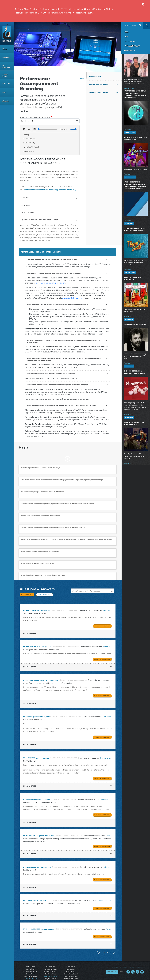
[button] (140, 25)
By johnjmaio (29, 754)
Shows (5, 49)
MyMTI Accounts (130, 25)
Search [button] (147, 25)
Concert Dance (5, 75)
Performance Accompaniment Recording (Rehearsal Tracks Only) (50, 190)
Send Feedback (112, 965)
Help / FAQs (6, 84)
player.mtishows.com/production (50, 283)
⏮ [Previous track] (24, 129)
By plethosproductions (34, 677)
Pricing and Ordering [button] (99, 85)
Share (82, 78)
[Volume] (74, 129)
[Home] (7, 33)
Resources (6, 58)
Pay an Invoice (129, 51)
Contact (132, 960)
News (4, 92)
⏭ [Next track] (35, 129)
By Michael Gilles (31, 830)
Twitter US (133, 965)
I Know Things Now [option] (29, 139)
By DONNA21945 (29, 794)
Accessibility (140, 960)
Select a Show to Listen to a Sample (35, 117)
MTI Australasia (133, 46)
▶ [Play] (29, 129)
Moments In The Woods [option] (31, 147)
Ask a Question (26, 595)
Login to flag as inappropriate (67, 608)
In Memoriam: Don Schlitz (135, 324)
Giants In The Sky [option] (29, 143)
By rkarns (28, 894)
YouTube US (137, 965)
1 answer (30, 631)
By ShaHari (28, 713)
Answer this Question (101, 623)
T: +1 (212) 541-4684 (30, 972)
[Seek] (48, 129)
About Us (6, 101)
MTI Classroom (6, 66)
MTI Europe (130, 41)
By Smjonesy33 (30, 861)
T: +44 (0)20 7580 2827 (51, 969)
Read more (129, 88)
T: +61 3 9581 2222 (71, 976)
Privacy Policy (124, 960)
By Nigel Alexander (32, 922)
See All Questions (44, 595)
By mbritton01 (30, 608)
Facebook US (128, 965)
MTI (127, 37)
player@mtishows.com (72, 298)
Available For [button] (95, 76)
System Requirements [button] (98, 93)
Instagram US (142, 965)
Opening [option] (26, 135)
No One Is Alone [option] (28, 151)
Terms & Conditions (112, 960)
